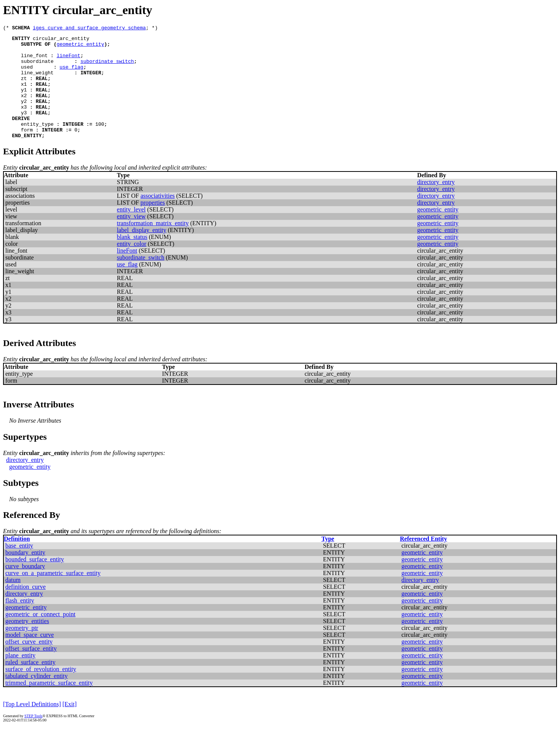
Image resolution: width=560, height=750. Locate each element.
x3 (24, 123)
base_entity (19, 567)
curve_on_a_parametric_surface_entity (53, 595)
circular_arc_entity (61, 40)
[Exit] (70, 726)
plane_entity (20, 677)
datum (13, 602)
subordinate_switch (107, 68)
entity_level (132, 231)
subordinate (37, 68)
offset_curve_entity (29, 663)
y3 (24, 130)
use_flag (71, 75)
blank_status (132, 259)
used (27, 75)
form (27, 150)
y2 (24, 116)
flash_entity (20, 622)
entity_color (132, 265)
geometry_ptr (22, 650)
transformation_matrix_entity (153, 245)
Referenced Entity (424, 560)
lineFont (68, 61)
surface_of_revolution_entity (41, 691)
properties (152, 224)
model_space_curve (30, 656)
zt (24, 88)
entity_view (132, 238)
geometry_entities (27, 643)
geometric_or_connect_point (40, 636)
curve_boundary (25, 588)
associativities (157, 217)
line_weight (37, 82)
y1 (24, 102)
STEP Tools (33, 738)
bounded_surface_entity (35, 581)
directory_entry (436, 204)
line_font (34, 61)
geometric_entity (80, 47)
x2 (24, 109)
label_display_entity (142, 252)
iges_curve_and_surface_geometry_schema (89, 29)
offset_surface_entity (31, 670)
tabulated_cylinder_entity (37, 698)
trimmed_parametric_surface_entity (49, 704)
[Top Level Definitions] (32, 726)
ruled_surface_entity (30, 684)
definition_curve (26, 608)
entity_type (37, 143)
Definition (17, 560)
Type (328, 560)
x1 (24, 95)
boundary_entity (25, 574)
